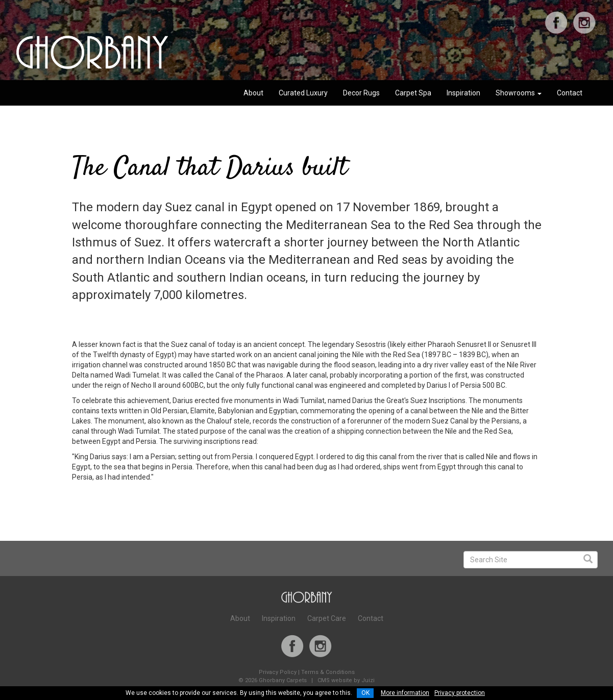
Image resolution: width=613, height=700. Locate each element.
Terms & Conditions (328, 672)
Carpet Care (327, 618)
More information (405, 693)
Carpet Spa (413, 93)
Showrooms (519, 93)
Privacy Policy (278, 672)
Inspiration (463, 93)
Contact (570, 93)
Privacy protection (460, 693)
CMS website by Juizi (346, 680)
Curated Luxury (303, 93)
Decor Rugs (361, 93)
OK (365, 693)
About (253, 93)
